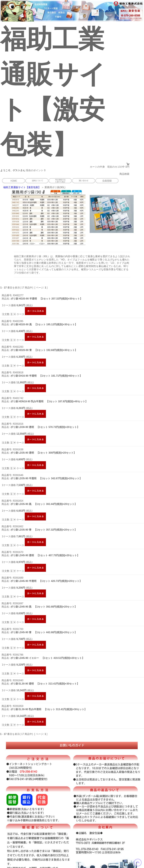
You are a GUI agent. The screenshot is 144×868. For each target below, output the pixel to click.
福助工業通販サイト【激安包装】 (22, 187)
